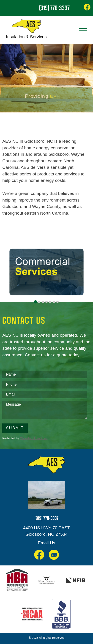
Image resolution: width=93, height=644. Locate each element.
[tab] (36, 302)
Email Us (46, 543)
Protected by (25, 438)
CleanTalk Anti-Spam (34, 438)
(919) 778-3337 (54, 8)
